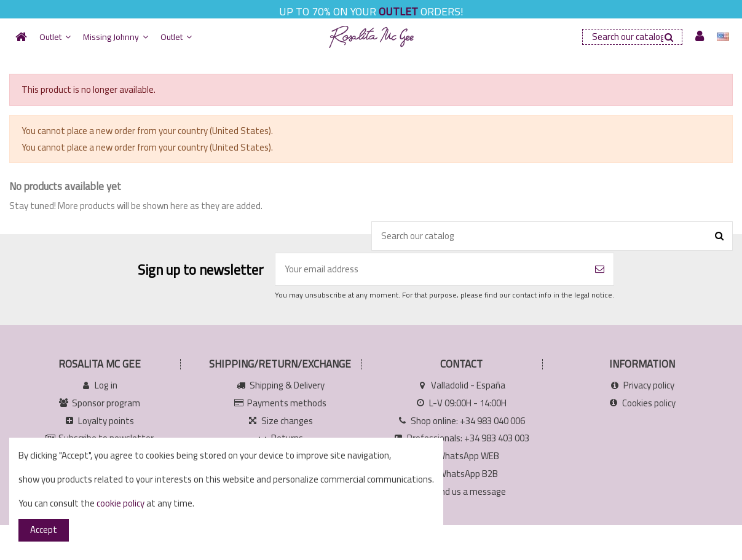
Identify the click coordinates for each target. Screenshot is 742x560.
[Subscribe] (600, 270)
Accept (44, 530)
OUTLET (398, 11)
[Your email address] (431, 270)
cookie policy (120, 503)
